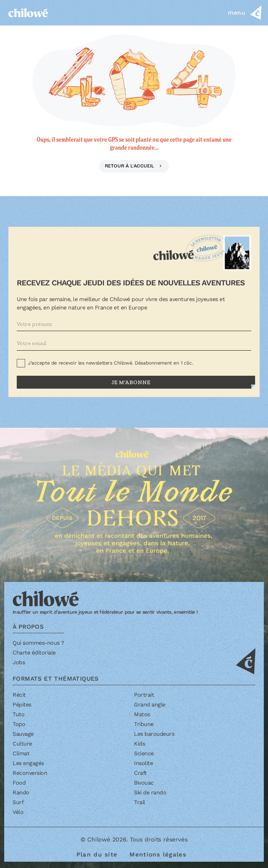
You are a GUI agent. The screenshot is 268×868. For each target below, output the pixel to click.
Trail (140, 802)
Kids (139, 744)
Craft (140, 773)
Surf (18, 802)
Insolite (143, 763)
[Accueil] (28, 13)
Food (19, 783)
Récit (19, 695)
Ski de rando (150, 792)
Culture (22, 744)
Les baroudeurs (154, 734)
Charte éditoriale (34, 653)
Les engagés (28, 763)
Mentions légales (158, 854)
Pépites (22, 705)
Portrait (144, 695)
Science (144, 753)
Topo (19, 724)
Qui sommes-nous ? (38, 643)
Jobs (19, 662)
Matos (142, 714)
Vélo (18, 812)
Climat (21, 753)
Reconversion (30, 773)
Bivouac (144, 783)
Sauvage (23, 734)
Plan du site (97, 854)
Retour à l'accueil (130, 166)
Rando (21, 792)
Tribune (144, 724)
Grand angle (150, 705)
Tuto (18, 714)
